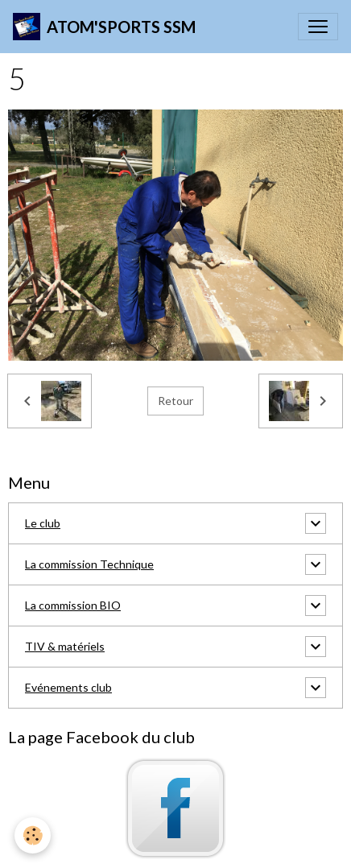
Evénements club (68, 687)
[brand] (104, 27)
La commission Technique (89, 564)
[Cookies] (33, 835)
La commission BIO (73, 605)
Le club (43, 523)
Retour (175, 401)
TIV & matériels (65, 646)
